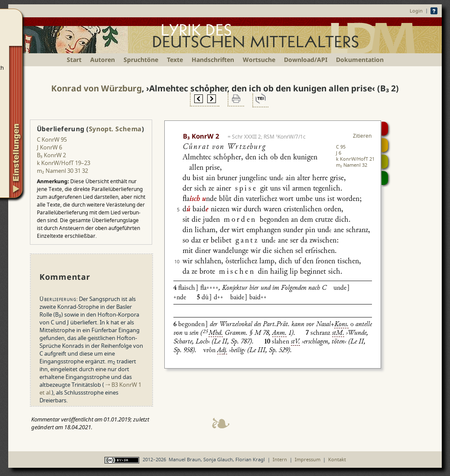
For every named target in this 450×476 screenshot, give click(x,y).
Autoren (103, 60)
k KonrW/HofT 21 (355, 159)
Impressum (308, 459)
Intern (280, 459)
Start (74, 60)
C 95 (341, 147)
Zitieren (362, 136)
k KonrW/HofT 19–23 (64, 163)
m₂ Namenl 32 (352, 165)
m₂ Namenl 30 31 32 (62, 171)
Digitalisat (385, 129)
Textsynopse (385, 162)
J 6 (339, 153)
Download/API (306, 60)
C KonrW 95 (52, 139)
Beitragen (385, 178)
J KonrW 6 (49, 147)
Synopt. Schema (115, 129)
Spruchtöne (141, 60)
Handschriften (213, 60)
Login (416, 11)
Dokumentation (360, 60)
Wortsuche (259, 60)
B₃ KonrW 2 (51, 155)
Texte (175, 60)
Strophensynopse (385, 145)
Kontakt (337, 459)
